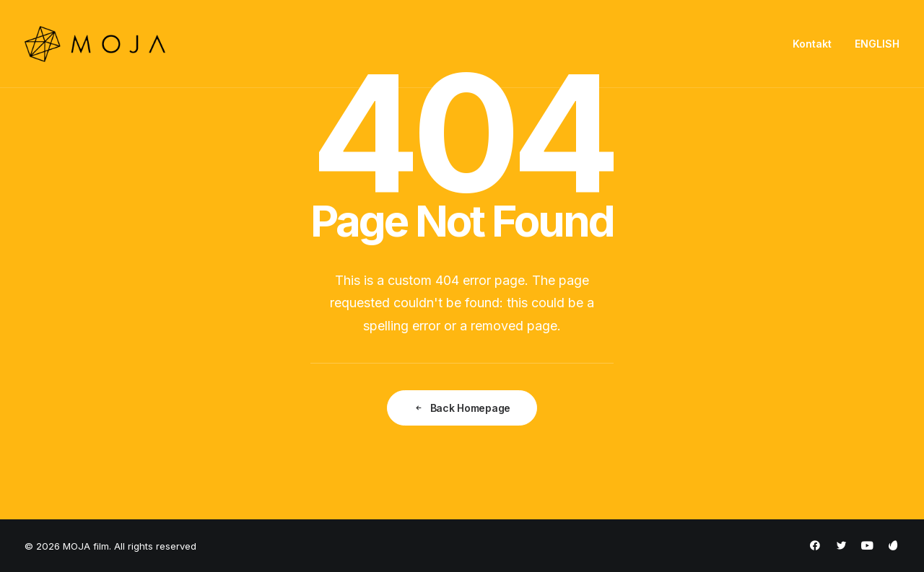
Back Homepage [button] (462, 408)
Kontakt (812, 44)
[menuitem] (817, 44)
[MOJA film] (95, 44)
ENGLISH (877, 44)
